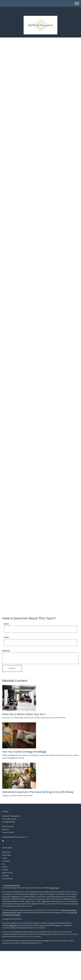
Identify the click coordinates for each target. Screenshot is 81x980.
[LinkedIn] (3, 841)
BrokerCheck (54, 888)
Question (6, 651)
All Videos (6, 876)
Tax (3, 864)
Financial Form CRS (12, 885)
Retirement (6, 852)
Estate (5, 858)
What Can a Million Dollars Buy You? (24, 714)
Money (5, 867)
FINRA (11, 925)
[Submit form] (12, 668)
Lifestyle (5, 870)
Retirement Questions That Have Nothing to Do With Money (38, 792)
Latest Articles (8, 873)
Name (6, 624)
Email (6, 637)
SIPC (16, 925)
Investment (7, 855)
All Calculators (8, 879)
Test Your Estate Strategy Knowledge (24, 752)
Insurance (6, 861)
